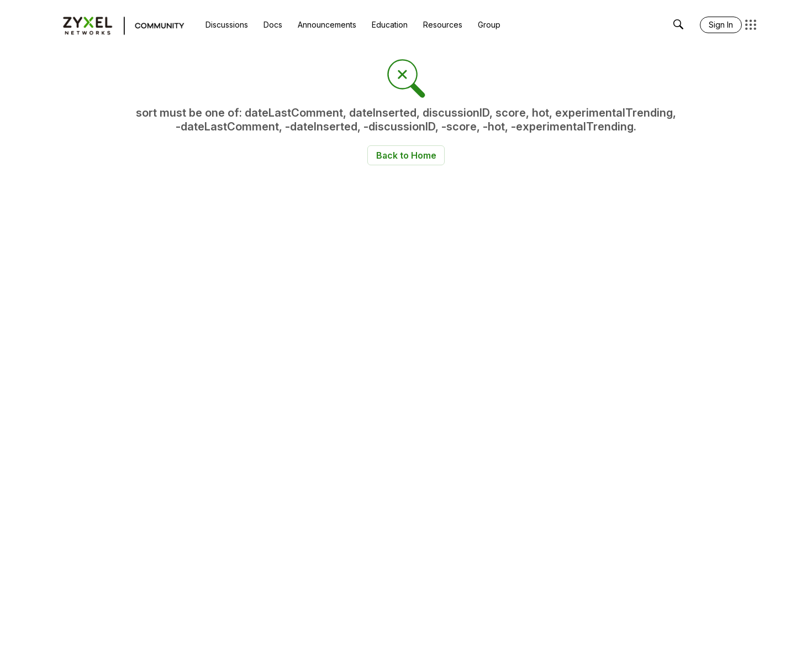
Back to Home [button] (406, 155)
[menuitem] (227, 25)
